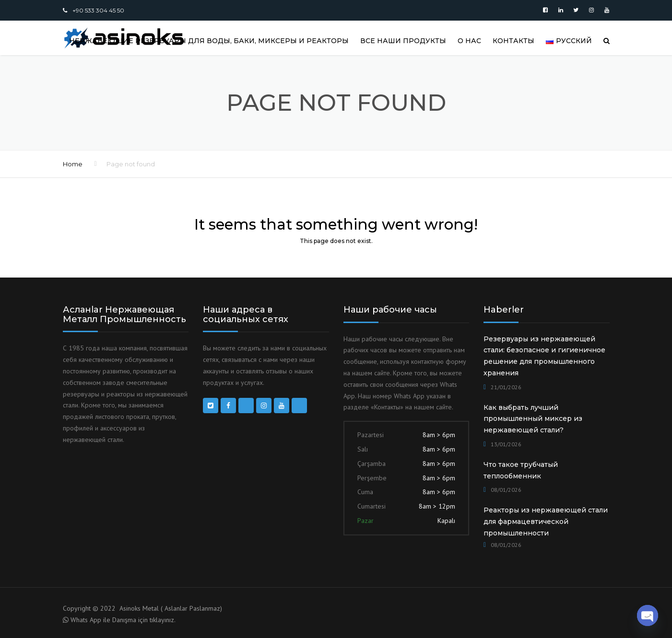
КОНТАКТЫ (513, 41)
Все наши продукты (403, 41)
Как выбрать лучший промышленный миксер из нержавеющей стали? (533, 419)
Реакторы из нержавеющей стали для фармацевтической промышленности (546, 522)
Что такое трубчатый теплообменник (521, 470)
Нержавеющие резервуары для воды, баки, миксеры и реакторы (209, 41)
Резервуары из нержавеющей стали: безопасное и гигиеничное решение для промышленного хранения (544, 356)
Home (73, 164)
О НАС (469, 41)
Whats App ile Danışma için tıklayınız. (123, 620)
